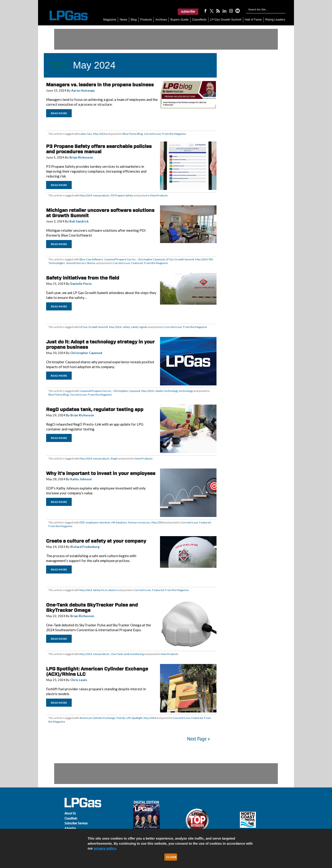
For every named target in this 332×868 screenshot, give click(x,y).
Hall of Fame (253, 20)
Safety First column (105, 590)
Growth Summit (226, 20)
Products (146, 20)
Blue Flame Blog (133, 134)
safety (126, 327)
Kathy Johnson (81, 479)
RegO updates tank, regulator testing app (95, 409)
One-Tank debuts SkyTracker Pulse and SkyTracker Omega (92, 608)
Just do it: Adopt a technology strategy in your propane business (100, 344)
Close (172, 857)
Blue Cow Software (91, 259)
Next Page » (199, 739)
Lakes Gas (86, 134)
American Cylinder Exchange (97, 718)
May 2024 (99, 134)
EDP (82, 522)
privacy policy (105, 848)
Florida (121, 718)
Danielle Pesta (81, 284)
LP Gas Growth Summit (180, 259)
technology (186, 391)
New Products (159, 195)
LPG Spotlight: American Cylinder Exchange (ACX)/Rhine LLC (97, 671)
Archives (161, 20)
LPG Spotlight (134, 718)
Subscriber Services (76, 823)
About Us (70, 813)
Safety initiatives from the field (83, 278)
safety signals (139, 327)
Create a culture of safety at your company (96, 541)
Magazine (110, 20)
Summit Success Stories (81, 263)
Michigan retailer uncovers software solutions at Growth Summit (100, 213)
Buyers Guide (179, 20)
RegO (114, 458)
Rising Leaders (275, 20)
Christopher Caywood (151, 259)
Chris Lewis (79, 680)
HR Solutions (119, 522)
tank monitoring (134, 654)
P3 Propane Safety (122, 195)
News (123, 20)
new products (101, 195)
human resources (139, 522)
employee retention (98, 522)
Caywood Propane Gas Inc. (120, 259)
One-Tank (117, 654)
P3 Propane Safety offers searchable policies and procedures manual (99, 149)
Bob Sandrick (79, 221)
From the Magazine (174, 134)
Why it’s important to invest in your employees (101, 473)
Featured (137, 263)
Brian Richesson (81, 157)
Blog (134, 20)
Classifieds (199, 20)
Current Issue (152, 134)
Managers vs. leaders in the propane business (100, 85)
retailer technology (166, 391)
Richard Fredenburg (85, 547)
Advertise (70, 828)
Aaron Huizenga (83, 90)
